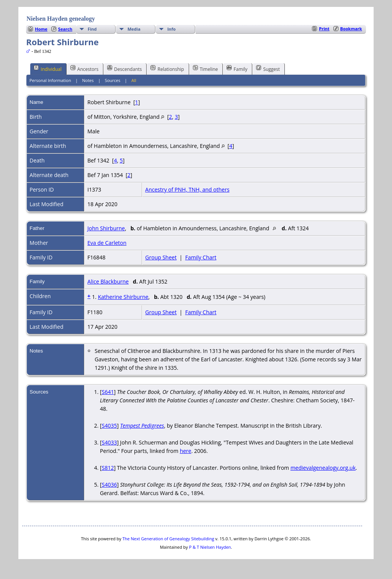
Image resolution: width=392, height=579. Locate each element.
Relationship (167, 69)
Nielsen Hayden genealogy (61, 19)
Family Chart (201, 257)
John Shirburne (106, 228)
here (186, 451)
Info (171, 29)
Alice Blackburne (108, 281)
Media (134, 29)
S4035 (109, 426)
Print (324, 29)
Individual (48, 69)
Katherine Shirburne (123, 297)
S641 (108, 392)
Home (41, 29)
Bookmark (351, 29)
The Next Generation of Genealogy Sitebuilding (168, 539)
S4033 (109, 442)
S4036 (109, 485)
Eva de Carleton (107, 243)
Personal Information (50, 80)
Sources (113, 80)
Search (65, 29)
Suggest (268, 69)
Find (92, 29)
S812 (108, 468)
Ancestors (84, 69)
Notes (88, 80)
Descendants (124, 69)
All (134, 80)
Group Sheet (161, 257)
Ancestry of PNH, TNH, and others (187, 189)
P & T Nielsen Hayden (210, 547)
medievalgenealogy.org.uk (323, 468)
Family (237, 69)
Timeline (206, 69)
